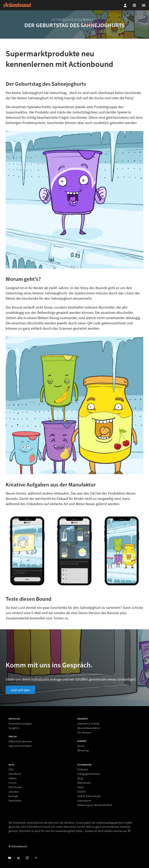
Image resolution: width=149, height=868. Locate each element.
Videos (12, 778)
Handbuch (15, 774)
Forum (13, 783)
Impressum (84, 801)
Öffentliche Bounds (20, 741)
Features (83, 769)
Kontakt (13, 796)
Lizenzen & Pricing (88, 724)
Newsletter (15, 800)
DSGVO (82, 792)
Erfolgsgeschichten (89, 774)
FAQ (11, 769)
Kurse (81, 746)
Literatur (14, 792)
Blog (80, 778)
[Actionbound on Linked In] (18, 858)
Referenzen (84, 783)
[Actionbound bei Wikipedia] (36, 858)
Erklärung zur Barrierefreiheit (95, 805)
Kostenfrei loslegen (20, 724)
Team (81, 787)
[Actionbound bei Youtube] (9, 858)
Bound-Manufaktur (89, 728)
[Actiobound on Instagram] (27, 858)
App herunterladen (20, 746)
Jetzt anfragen (20, 690)
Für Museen (84, 732)
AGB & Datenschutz (89, 796)
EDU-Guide (15, 787)
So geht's (14, 728)
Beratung (83, 750)
